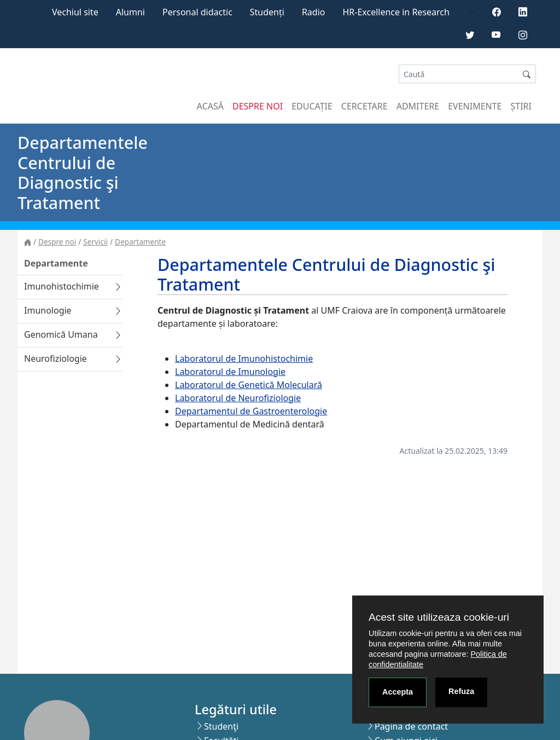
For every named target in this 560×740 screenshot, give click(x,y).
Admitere (418, 106)
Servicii (95, 242)
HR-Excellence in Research (396, 12)
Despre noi (258, 106)
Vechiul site (75, 12)
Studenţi (221, 726)
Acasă (210, 106)
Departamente (140, 242)
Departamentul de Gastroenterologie (251, 411)
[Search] (458, 74)
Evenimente (475, 106)
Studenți (267, 12)
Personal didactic (197, 12)
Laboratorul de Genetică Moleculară (249, 385)
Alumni (130, 12)
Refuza (461, 691)
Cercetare (364, 106)
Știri (521, 106)
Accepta (398, 692)
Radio (314, 12)
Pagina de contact (411, 726)
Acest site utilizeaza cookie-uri (439, 617)
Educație (312, 106)
